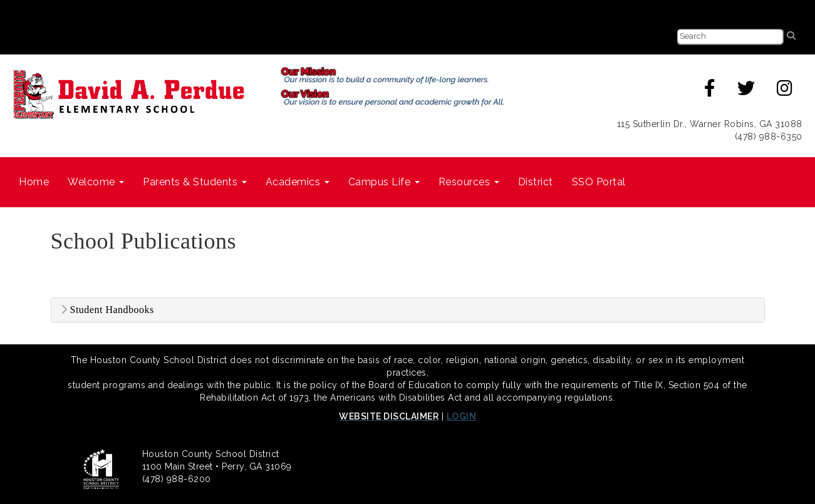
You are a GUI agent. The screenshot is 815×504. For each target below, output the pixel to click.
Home (34, 182)
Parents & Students (195, 182)
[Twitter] (746, 91)
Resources (469, 182)
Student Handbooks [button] (107, 310)
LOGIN (462, 416)
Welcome (96, 182)
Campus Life (384, 182)
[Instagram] (785, 91)
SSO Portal (599, 182)
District (536, 182)
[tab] (408, 310)
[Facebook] (710, 91)
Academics (298, 182)
